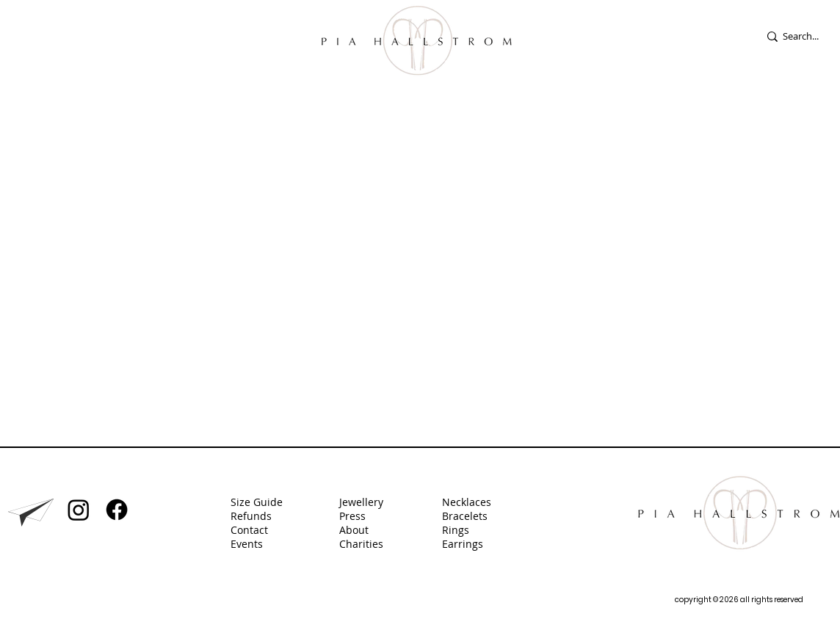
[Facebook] (117, 510)
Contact (249, 530)
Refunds (251, 516)
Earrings (464, 544)
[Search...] (810, 36)
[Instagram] (79, 510)
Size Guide (257, 502)
